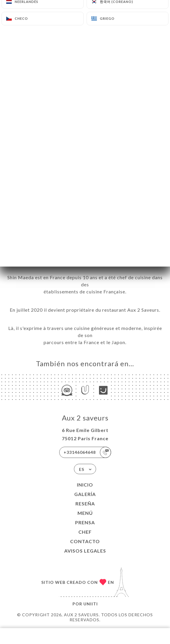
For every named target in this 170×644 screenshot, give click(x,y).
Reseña (85, 503)
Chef (85, 532)
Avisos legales (85, 551)
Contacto (85, 541)
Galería (85, 494)
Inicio (85, 485)
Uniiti (91, 604)
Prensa (85, 522)
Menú (85, 513)
